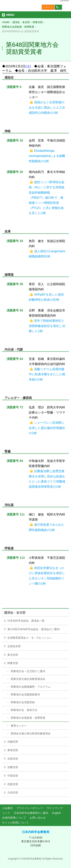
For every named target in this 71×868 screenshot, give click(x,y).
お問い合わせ (38, 818)
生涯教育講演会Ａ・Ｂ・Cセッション (30, 638)
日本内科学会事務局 (36, 832)
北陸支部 (13, 759)
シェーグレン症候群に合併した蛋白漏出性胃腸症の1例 (47, 428)
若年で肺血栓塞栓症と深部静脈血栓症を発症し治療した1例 (47, 326)
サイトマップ (55, 808)
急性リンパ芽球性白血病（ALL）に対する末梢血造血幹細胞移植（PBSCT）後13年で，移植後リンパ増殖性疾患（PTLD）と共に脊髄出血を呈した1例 (47, 198)
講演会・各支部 (15, 613)
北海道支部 (14, 646)
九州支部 (13, 792)
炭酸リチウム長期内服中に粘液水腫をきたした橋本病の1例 (47, 374)
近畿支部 (13, 767)
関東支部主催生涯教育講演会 (28, 679)
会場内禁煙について (14, 818)
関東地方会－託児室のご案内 (28, 671)
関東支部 (13, 663)
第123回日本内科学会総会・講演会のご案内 (33, 629)
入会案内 (7, 808)
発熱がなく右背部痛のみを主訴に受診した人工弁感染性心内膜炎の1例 (47, 107)
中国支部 (13, 776)
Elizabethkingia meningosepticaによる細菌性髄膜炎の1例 (47, 156)
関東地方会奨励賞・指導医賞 (28, 718)
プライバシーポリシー (30, 808)
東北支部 (13, 655)
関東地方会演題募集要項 (25, 694)
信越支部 (13, 742)
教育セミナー (19, 726)
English (56, 813)
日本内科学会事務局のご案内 (31, 813)
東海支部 (13, 750)
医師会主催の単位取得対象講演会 (31, 733)
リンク (6, 813)
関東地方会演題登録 (23, 702)
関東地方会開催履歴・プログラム (31, 687)
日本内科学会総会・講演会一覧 (26, 621)
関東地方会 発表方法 (24, 710)
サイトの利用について (15, 823)
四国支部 (13, 784)
